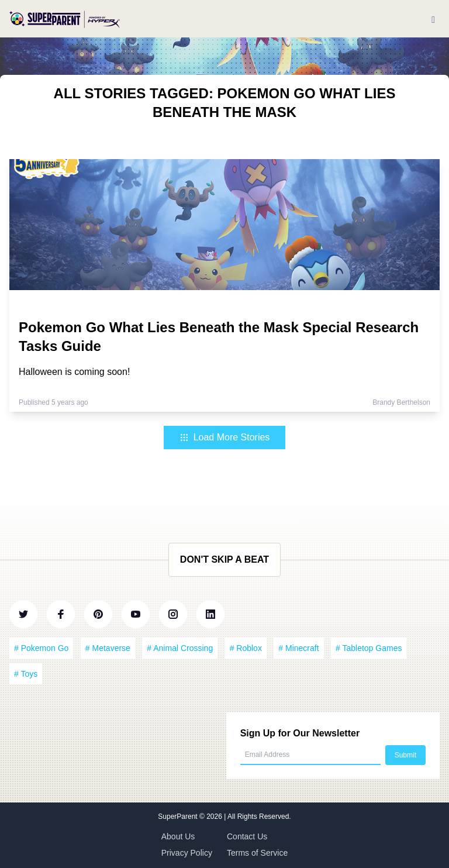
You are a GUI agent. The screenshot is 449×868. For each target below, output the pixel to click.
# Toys (26, 674)
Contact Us (247, 836)
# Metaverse (108, 648)
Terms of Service (257, 853)
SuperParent (179, 817)
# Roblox (246, 648)
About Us (178, 836)
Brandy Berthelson (401, 402)
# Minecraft (298, 648)
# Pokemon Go (41, 648)
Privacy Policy (187, 853)
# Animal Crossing (180, 648)
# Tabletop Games (369, 648)
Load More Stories (225, 437)
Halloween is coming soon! (74, 372)
